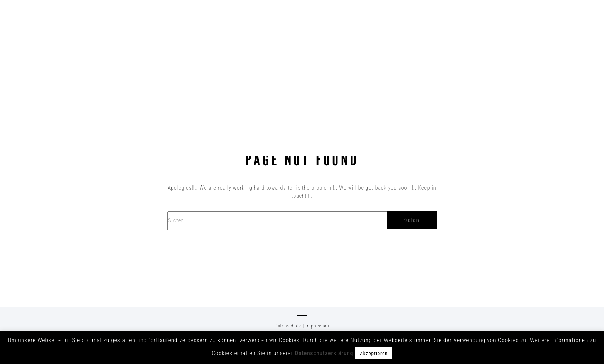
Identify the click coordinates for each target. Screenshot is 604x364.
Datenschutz (288, 326)
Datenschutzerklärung (324, 353)
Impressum (317, 326)
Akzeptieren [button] (374, 353)
